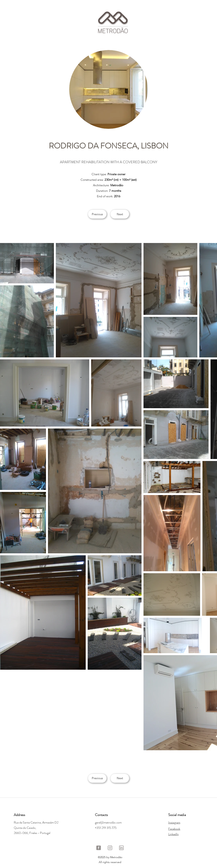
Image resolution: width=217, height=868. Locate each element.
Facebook (174, 829)
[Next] (120, 214)
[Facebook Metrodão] (99, 848)
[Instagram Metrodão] (110, 848)
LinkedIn (173, 834)
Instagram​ (174, 822)
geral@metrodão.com (108, 822)
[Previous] (97, 214)
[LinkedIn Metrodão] (121, 848)
